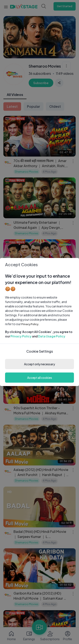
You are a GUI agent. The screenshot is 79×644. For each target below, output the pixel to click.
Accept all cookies (40, 378)
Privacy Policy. (30, 324)
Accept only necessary (39, 364)
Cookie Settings (40, 351)
